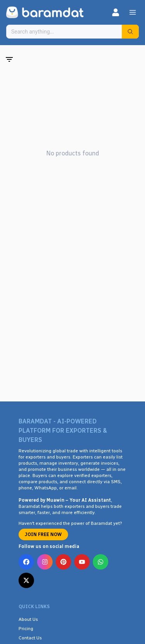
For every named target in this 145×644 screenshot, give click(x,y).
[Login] (116, 12)
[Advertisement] (72, 312)
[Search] (130, 32)
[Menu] (133, 12)
